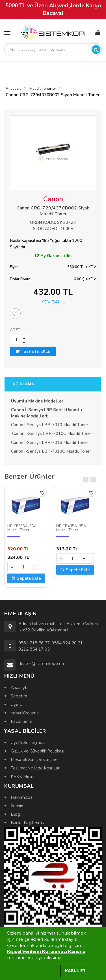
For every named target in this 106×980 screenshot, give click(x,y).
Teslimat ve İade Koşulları (35, 768)
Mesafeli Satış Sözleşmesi (36, 760)
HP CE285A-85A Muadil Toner (22, 530)
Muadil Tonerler (43, 89)
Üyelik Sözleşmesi (28, 743)
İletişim (18, 806)
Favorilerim (21, 721)
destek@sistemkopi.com (42, 664)
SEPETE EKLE (33, 351)
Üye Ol (17, 705)
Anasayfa (14, 89)
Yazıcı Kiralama (25, 713)
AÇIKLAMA (23, 386)
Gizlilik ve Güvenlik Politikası (37, 751)
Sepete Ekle (26, 581)
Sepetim (19, 696)
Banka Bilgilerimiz (28, 823)
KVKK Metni (22, 776)
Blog (15, 814)
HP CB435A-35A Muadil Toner (71, 530)
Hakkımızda (22, 797)
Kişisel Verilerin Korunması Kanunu (46, 951)
